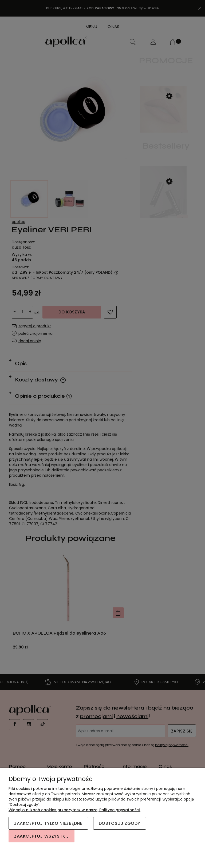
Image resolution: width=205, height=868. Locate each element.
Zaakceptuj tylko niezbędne (48, 823)
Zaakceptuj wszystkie (42, 836)
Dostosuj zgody (120, 823)
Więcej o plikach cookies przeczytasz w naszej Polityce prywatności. (74, 810)
